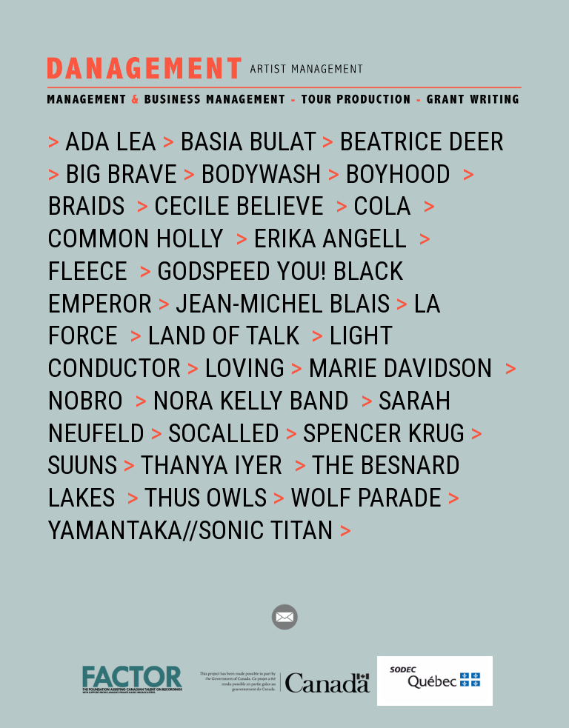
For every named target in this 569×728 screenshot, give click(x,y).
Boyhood (401, 174)
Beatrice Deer (422, 142)
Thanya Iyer (214, 465)
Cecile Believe (242, 206)
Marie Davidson (403, 368)
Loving (247, 368)
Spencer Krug (387, 434)
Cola (385, 206)
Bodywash (264, 174)
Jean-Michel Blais (286, 304)
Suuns (85, 465)
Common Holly (139, 239)
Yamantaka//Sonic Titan (193, 531)
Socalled (227, 434)
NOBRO (88, 401)
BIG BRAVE (124, 174)
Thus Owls (208, 498)
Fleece (90, 271)
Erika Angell (333, 239)
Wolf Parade (369, 498)
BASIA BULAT (251, 142)
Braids (89, 206)
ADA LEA (111, 142)
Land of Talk (226, 336)
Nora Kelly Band (254, 401)
